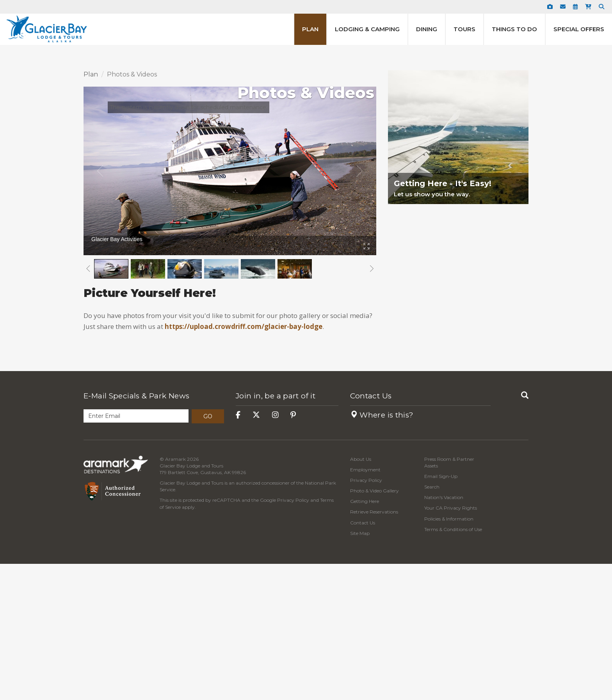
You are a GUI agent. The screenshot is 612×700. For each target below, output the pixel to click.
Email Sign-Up (441, 612)
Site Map (360, 669)
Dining (427, 29)
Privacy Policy (293, 637)
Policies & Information (449, 655)
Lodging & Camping (367, 29)
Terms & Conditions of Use (453, 665)
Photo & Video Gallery (374, 627)
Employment (365, 606)
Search (432, 623)
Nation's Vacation (444, 634)
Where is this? (382, 551)
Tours (464, 29)
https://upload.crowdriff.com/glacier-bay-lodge (244, 463)
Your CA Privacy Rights (451, 644)
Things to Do (514, 29)
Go (208, 553)
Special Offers (579, 29)
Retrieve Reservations (374, 648)
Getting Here (365, 638)
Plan (310, 29)
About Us (361, 595)
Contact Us (371, 532)
